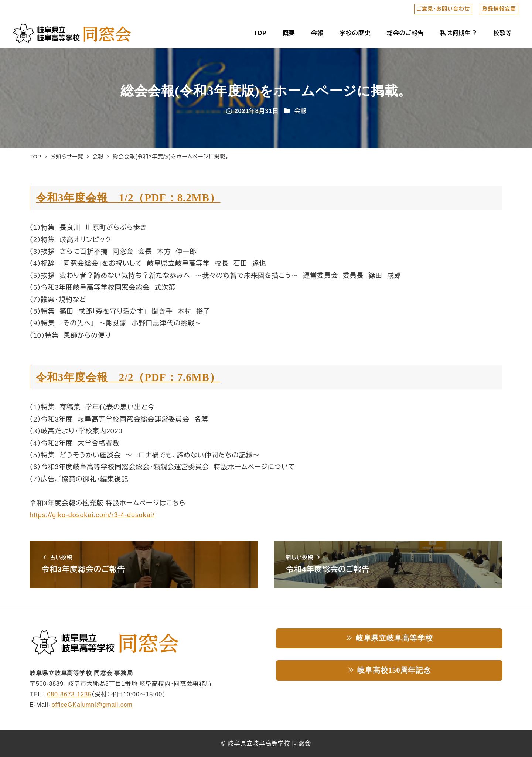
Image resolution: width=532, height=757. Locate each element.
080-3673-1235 (69, 694)
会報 (300, 111)
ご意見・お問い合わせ (443, 9)
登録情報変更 (499, 9)
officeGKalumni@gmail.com (92, 705)
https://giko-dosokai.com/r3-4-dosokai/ (92, 515)
